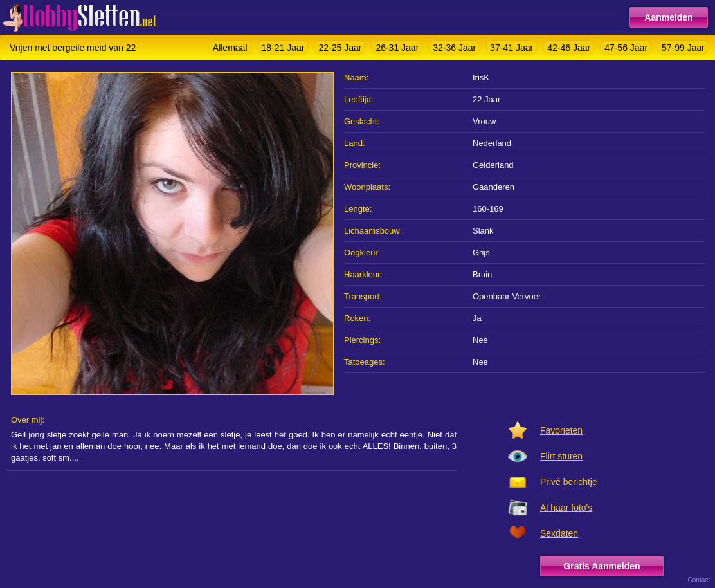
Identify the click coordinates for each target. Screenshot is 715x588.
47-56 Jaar (626, 48)
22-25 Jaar (340, 48)
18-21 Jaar (283, 48)
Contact (699, 580)
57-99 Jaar (683, 48)
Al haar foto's (566, 508)
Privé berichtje (569, 482)
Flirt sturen (561, 456)
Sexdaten (559, 533)
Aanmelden (668, 17)
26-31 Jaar (397, 48)
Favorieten (561, 430)
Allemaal (230, 48)
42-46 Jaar (569, 48)
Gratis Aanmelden (602, 566)
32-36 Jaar (454, 48)
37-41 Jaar (511, 48)
